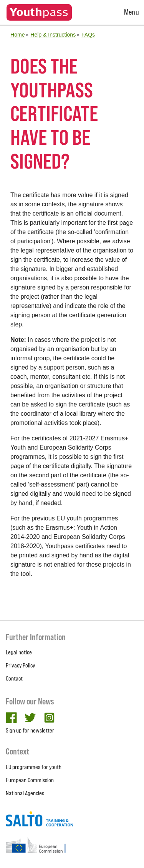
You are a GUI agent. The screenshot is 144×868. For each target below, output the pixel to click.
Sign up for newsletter (30, 730)
